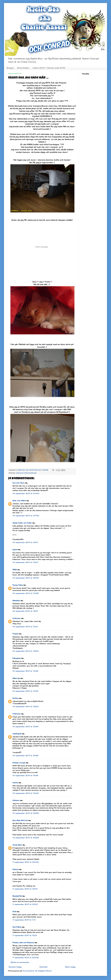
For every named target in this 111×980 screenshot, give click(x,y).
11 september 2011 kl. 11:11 (24, 920)
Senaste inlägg (15, 967)
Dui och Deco (18, 483)
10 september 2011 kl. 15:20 (26, 707)
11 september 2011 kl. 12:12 (25, 935)
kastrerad (20, 473)
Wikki (15, 570)
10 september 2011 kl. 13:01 (25, 611)
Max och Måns (19, 501)
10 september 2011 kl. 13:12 (25, 627)
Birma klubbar (23, 68)
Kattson (16, 800)
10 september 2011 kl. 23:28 (26, 838)
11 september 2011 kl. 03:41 (25, 889)
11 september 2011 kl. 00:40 (26, 862)
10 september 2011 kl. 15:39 (25, 727)
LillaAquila (17, 734)
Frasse (15, 634)
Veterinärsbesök (30, 473)
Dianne (15, 869)
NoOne (15, 698)
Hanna (15, 783)
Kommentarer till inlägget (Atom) (37, 971)
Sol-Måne (17, 927)
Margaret (17, 658)
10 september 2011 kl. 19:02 (26, 793)
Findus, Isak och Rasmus (23, 943)
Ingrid (15, 550)
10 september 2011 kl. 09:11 (25, 542)
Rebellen (16, 601)
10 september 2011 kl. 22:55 (26, 813)
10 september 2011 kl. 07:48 (26, 516)
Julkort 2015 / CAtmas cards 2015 (49, 68)
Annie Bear (17, 845)
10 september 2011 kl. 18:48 (25, 775)
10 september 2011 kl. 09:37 (26, 578)
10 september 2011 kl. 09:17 (25, 562)
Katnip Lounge (19, 763)
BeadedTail (17, 896)
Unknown (17, 618)
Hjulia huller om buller (22, 523)
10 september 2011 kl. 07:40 (26, 493)
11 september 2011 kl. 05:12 (25, 904)
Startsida (43, 967)
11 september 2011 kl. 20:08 (26, 958)
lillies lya (16, 678)
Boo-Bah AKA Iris (20, 820)
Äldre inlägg (70, 967)
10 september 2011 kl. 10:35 (26, 593)
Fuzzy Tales (18, 585)
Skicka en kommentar (20, 962)
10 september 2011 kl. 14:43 (25, 691)
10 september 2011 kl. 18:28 (25, 756)
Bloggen (10, 68)
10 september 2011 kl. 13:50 (26, 651)
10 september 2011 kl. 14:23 (25, 671)
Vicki (14, 912)
